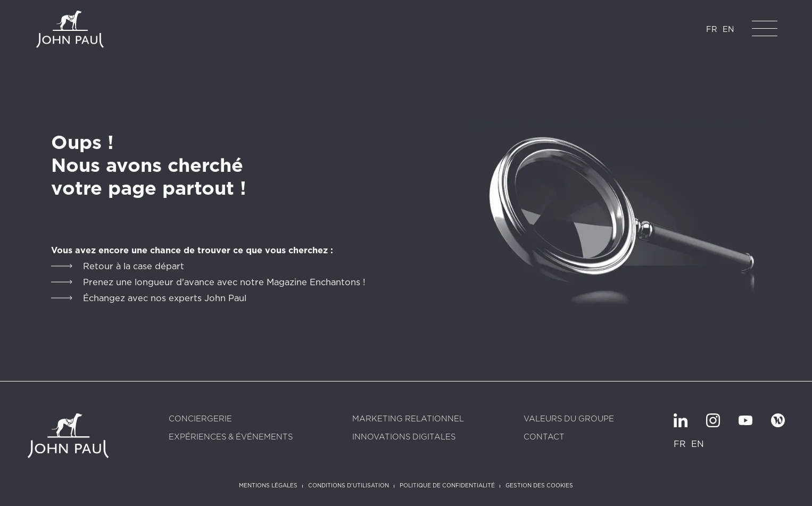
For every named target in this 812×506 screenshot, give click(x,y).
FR (712, 29)
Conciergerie (200, 419)
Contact (544, 437)
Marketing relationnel (408, 419)
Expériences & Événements (231, 437)
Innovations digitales (404, 437)
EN (728, 29)
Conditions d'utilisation (349, 485)
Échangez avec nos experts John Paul (165, 298)
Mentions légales (268, 485)
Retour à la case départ (134, 266)
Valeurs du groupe (569, 419)
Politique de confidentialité (447, 485)
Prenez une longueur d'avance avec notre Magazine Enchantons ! (224, 282)
